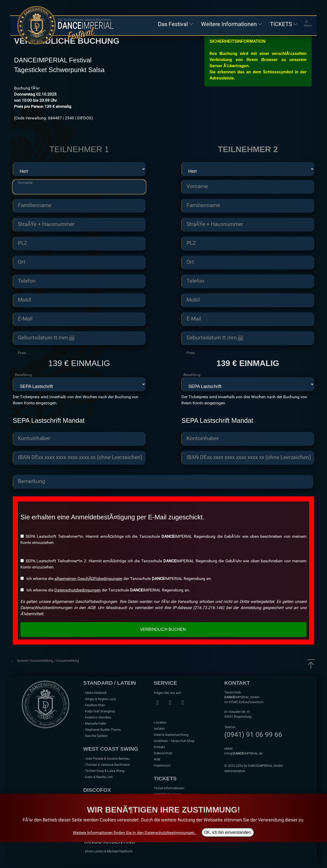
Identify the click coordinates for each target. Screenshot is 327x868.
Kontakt (159, 747)
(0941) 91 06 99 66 (253, 735)
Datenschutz (163, 753)
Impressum (162, 765)
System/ (23, 661)
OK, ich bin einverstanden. (228, 833)
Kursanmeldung (68, 661)
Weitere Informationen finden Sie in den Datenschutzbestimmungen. (134, 833)
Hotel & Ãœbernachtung (171, 735)
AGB (157, 759)
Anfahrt (159, 729)
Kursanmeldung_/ (43, 661)
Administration (235, 771)
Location (160, 722)
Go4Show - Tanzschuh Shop (174, 741)
